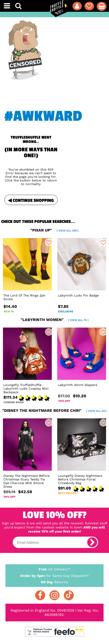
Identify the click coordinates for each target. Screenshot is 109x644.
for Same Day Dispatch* (54, 575)
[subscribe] (92, 542)
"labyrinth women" (55, 320)
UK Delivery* (54, 569)
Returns (54, 582)
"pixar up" (54, 230)
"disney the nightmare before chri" (54, 410)
